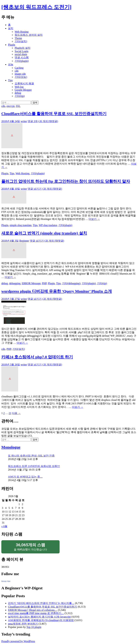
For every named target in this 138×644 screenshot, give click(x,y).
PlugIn (12, 45)
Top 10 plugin (34, 627)
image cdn (20, 74)
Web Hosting (22, 32)
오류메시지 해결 (24, 83)
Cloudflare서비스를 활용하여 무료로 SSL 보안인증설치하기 (54, 114)
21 (10, 413)
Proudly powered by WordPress (18, 641)
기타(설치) (21, 41)
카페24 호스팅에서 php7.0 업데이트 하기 (37, 357)
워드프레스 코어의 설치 (29, 35)
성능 (11, 64)
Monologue (11, 447)
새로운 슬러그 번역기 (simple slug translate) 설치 (44, 233)
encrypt (10, 106)
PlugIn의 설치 (23, 48)
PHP (44, 283)
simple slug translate (21, 225)
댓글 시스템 (22, 57)
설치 (11, 28)
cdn (17, 71)
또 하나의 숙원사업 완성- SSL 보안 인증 (31, 456)
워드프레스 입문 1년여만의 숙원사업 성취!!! (34, 466)
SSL (18, 106)
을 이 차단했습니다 (30, 547)
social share (21, 54)
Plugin (5, 173)
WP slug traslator (48, 225)
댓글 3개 (33, 121)
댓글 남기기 (35, 189)
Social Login (21, 51)
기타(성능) (21, 77)
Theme (18, 38)
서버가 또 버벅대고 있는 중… (25, 477)
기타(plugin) (22, 61)
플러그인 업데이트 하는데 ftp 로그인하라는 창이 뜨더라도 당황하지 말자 (66, 181)
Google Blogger (23, 90)
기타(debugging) (71, 283)
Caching (19, 68)
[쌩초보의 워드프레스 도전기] (36, 7)
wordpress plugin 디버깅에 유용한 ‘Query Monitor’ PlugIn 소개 (57, 291)
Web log (19, 87)
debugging (15, 283)
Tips (10, 80)
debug (18, 93)
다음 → (16, 413)
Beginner (24, 241)
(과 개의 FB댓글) (48, 121)
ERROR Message (31, 283)
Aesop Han (6, 581)
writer (24, 121)
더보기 (94, 219)
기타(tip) (20, 96)
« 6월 (4, 526)
